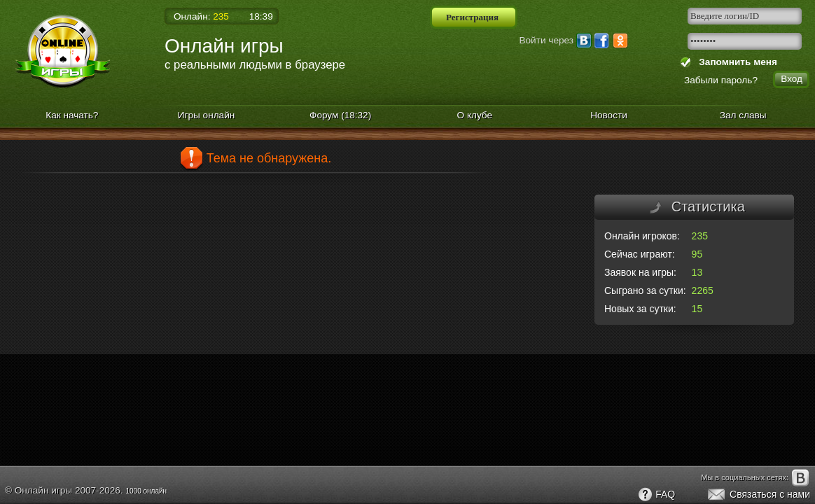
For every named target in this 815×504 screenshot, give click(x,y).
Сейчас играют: (640, 254)
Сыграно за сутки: (645, 290)
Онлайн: (201, 16)
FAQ (656, 495)
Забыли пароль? (721, 80)
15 (697, 309)
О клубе (475, 115)
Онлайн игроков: (642, 236)
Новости (609, 115)
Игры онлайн (207, 115)
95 (697, 254)
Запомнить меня (736, 62)
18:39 (261, 16)
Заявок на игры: (640, 272)
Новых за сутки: (640, 309)
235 (700, 236)
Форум (340, 115)
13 (697, 272)
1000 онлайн (146, 491)
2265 (703, 290)
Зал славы (743, 115)
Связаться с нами (758, 495)
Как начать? (72, 115)
